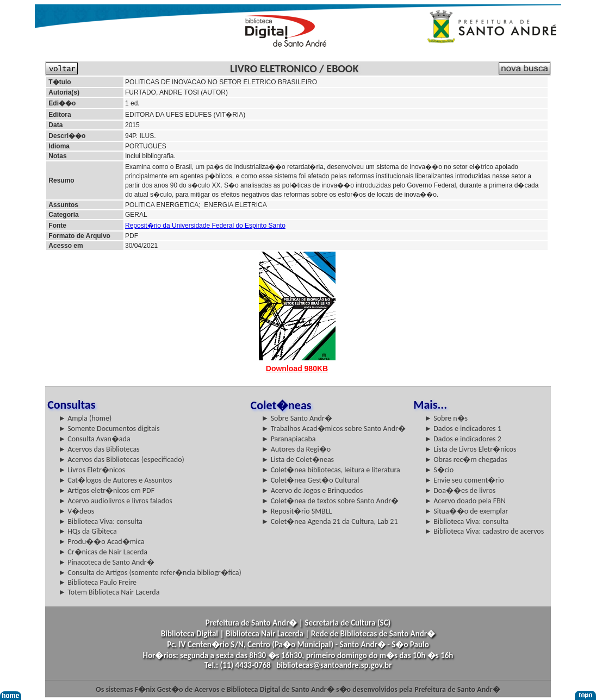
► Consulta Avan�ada (94, 439)
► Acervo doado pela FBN (465, 501)
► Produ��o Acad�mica (101, 542)
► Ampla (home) (85, 418)
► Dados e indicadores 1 (463, 429)
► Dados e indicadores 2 (463, 439)
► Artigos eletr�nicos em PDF (106, 490)
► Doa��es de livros (460, 490)
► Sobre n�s (446, 418)
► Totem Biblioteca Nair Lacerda (109, 592)
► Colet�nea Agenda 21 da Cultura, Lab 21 (330, 521)
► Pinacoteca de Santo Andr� (106, 562)
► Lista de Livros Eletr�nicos (470, 449)
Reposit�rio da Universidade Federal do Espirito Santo (205, 226)
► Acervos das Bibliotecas (99, 449)
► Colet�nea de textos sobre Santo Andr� (330, 501)
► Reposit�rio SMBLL (297, 511)
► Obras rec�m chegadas (465, 460)
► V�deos (76, 511)
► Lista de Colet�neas (298, 460)
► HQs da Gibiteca (88, 531)
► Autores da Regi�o (296, 449)
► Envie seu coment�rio (464, 480)
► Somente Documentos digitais (109, 429)
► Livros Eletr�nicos (92, 470)
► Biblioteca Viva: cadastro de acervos (484, 531)
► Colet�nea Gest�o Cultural (311, 480)
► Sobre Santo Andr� (297, 418)
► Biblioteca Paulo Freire (97, 582)
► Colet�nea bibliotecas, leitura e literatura (331, 470)
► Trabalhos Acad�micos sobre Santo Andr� (334, 429)
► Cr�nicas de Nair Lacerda (103, 552)
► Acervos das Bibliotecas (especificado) (121, 460)
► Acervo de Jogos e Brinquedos (312, 490)
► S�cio (439, 470)
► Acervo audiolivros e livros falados (115, 501)
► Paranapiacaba (289, 439)
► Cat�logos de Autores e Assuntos (115, 480)
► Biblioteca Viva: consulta (100, 521)
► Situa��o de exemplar (466, 511)
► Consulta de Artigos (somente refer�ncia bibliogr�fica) (150, 573)
